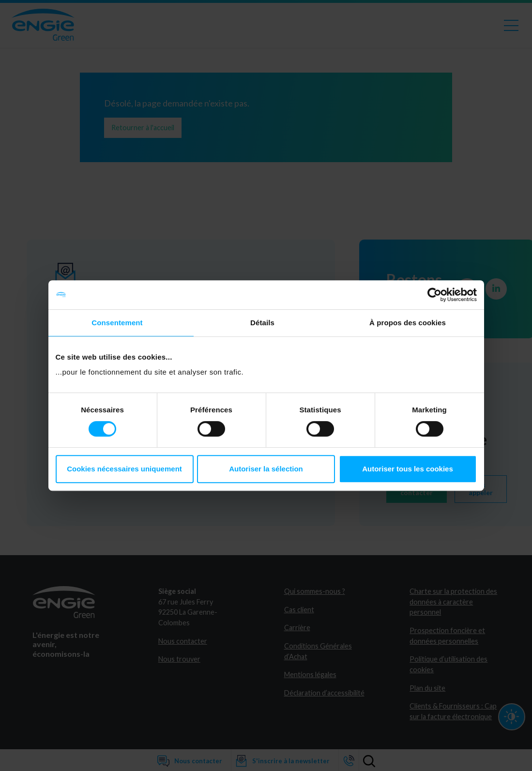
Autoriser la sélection (266, 469)
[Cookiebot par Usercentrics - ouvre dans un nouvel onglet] (434, 295)
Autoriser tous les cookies (408, 469)
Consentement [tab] (117, 323)
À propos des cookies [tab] (408, 323)
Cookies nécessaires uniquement (124, 469)
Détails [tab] (262, 323)
